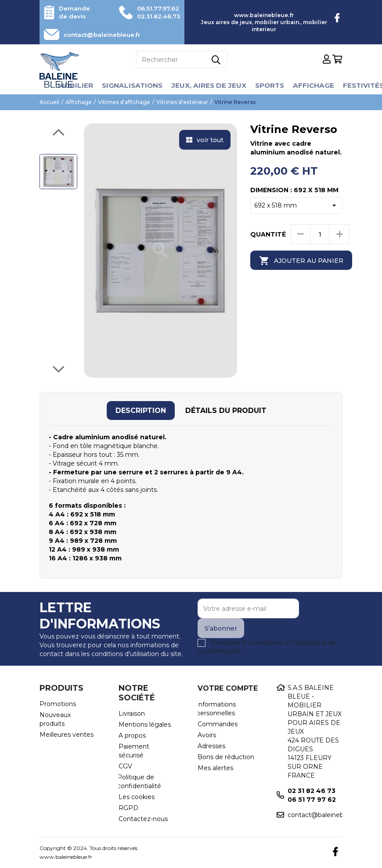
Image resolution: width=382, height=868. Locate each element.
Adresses (211, 746)
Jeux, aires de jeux (208, 85)
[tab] (141, 411)
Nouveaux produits (55, 719)
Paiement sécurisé (134, 751)
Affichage (316, 85)
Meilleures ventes (67, 735)
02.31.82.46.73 (156, 16)
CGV (125, 766)
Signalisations (129, 85)
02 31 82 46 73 (312, 791)
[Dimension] (296, 205)
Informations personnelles (216, 709)
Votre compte (228, 688)
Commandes (218, 724)
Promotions (58, 704)
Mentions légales (145, 725)
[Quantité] (320, 234)
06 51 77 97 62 (312, 800)
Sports (270, 85)
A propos (132, 735)
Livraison (132, 714)
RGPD (128, 808)
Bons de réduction (226, 757)
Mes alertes (215, 768)
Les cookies (137, 797)
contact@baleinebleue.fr (106, 35)
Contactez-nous (143, 819)
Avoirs (207, 735)
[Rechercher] (182, 59)
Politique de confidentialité (139, 782)
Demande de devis (75, 12)
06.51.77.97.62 (156, 8)
